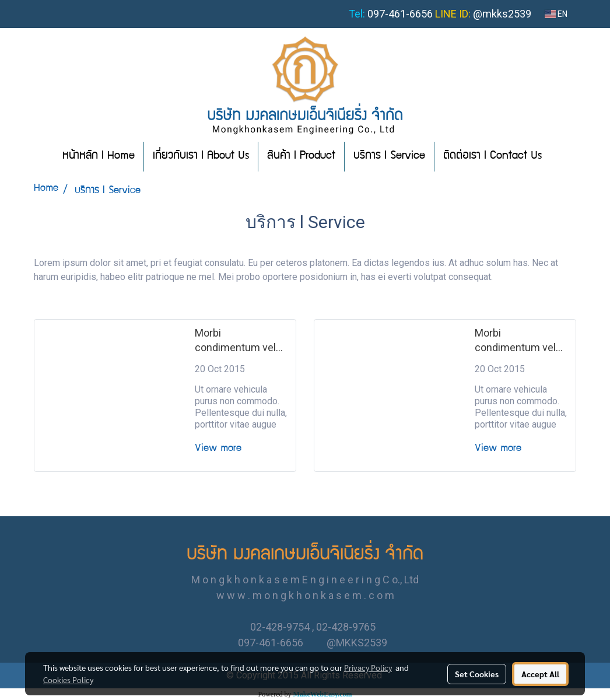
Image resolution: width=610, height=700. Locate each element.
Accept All (540, 674)
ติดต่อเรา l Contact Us (492, 156)
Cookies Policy (68, 680)
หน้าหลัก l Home (99, 156)
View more (221, 449)
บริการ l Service (389, 156)
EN (556, 14)
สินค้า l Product (301, 156)
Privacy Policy (368, 667)
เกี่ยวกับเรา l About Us (201, 156)
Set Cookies (477, 674)
